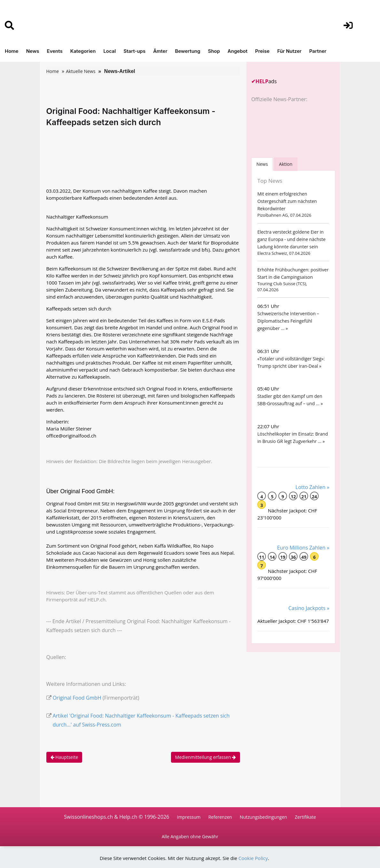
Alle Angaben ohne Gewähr (190, 836)
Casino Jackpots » (309, 608)
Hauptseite (64, 757)
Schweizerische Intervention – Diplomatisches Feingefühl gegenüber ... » (288, 321)
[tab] (262, 164)
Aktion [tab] (286, 164)
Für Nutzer (289, 51)
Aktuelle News (81, 71)
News (33, 51)
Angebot (237, 51)
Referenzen (220, 817)
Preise (262, 51)
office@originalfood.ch (71, 436)
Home (12, 51)
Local (109, 51)
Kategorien (83, 51)
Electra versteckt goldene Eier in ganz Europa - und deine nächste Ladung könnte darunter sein (291, 239)
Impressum (189, 817)
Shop (214, 51)
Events (55, 51)
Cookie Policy (253, 858)
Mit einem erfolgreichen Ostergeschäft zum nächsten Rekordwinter (287, 201)
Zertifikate (305, 817)
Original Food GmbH (77, 698)
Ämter (160, 51)
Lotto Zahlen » (313, 487)
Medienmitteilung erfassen (206, 757)
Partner (318, 51)
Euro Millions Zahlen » (303, 548)
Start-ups (134, 51)
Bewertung (188, 51)
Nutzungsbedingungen (263, 817)
